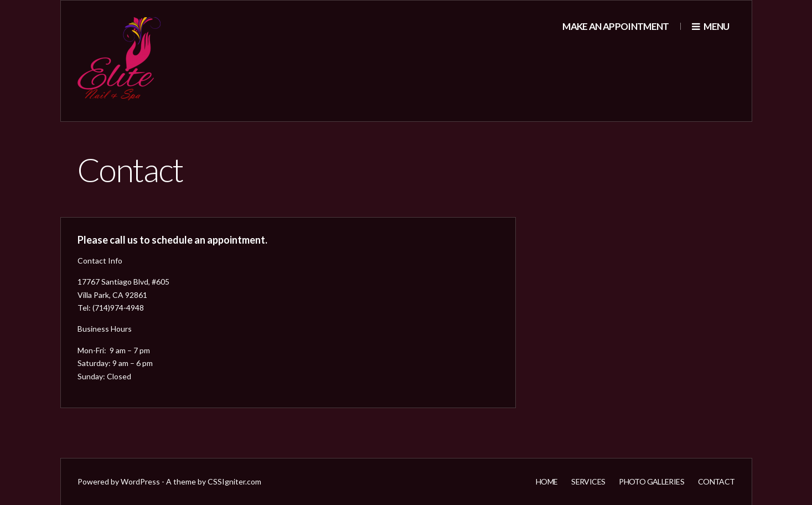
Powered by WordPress (119, 481)
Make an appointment (616, 26)
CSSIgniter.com (234, 481)
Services (588, 481)
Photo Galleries (651, 481)
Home (547, 481)
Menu (711, 26)
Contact (717, 481)
